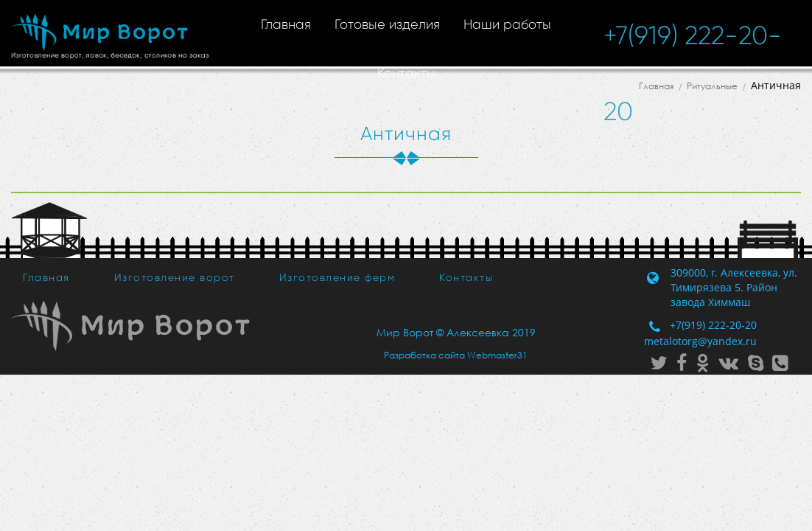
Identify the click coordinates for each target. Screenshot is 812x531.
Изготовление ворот (175, 277)
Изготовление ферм (337, 277)
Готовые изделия (387, 24)
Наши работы (507, 24)
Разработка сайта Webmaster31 (456, 355)
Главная (286, 24)
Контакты (406, 73)
